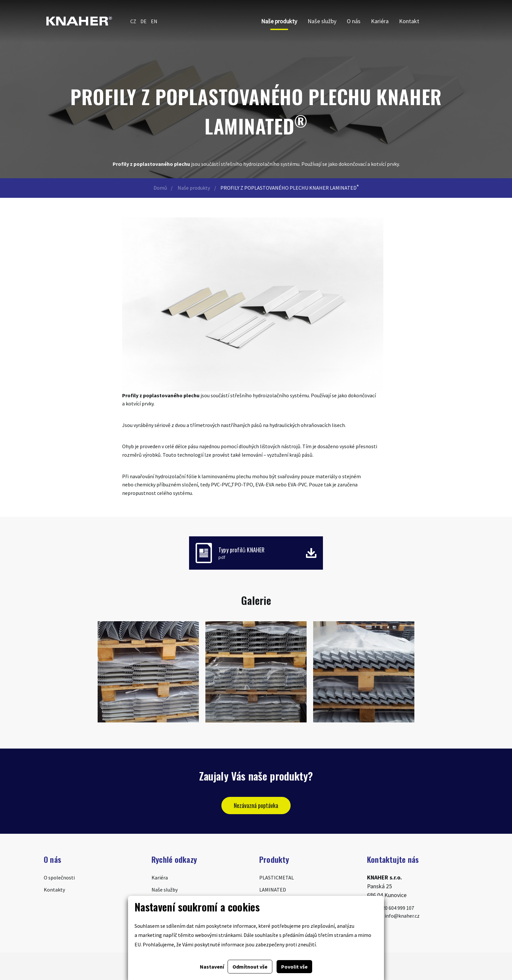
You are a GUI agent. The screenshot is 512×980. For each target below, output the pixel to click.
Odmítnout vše (250, 967)
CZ (133, 21)
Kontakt (409, 21)
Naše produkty (279, 21)
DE (144, 21)
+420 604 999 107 (391, 908)
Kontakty (54, 890)
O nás (354, 21)
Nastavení (212, 967)
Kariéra (380, 21)
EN (154, 21)
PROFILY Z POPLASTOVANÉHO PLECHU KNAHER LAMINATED (289, 187)
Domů (160, 188)
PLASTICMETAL (277, 877)
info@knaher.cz (393, 916)
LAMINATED (273, 890)
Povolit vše (294, 967)
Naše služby (322, 21)
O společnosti (59, 877)
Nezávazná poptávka (256, 805)
